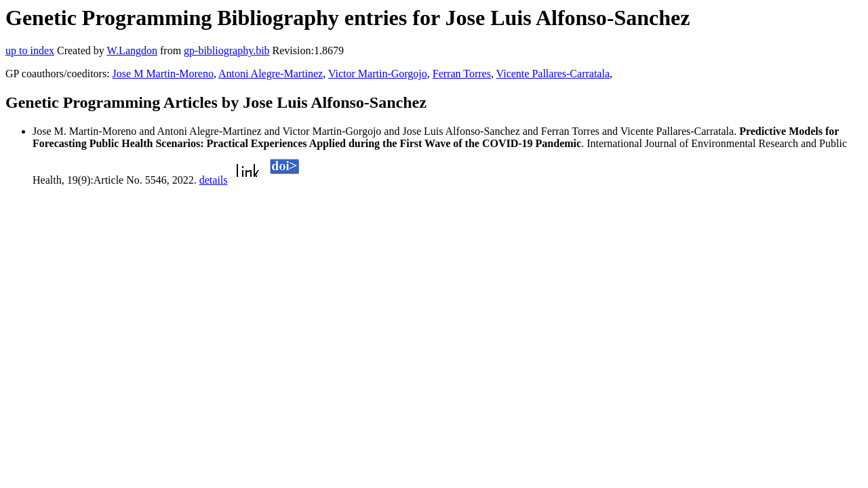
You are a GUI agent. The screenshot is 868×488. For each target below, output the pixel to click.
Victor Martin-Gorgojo (378, 74)
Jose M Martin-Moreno (163, 74)
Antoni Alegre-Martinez (271, 74)
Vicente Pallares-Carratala (553, 74)
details (214, 180)
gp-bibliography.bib (227, 50)
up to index (30, 50)
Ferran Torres (462, 74)
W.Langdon (132, 50)
